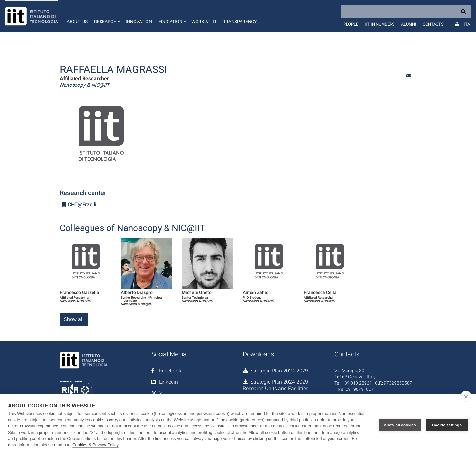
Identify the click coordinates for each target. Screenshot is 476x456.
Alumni (409, 24)
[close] (466, 396)
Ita (467, 24)
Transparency (240, 22)
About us (77, 22)
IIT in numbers (380, 24)
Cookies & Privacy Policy (95, 445)
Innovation (139, 22)
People (351, 24)
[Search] (406, 12)
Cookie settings (447, 425)
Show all (74, 319)
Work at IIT (204, 22)
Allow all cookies (400, 425)
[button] (107, 16)
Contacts (433, 24)
